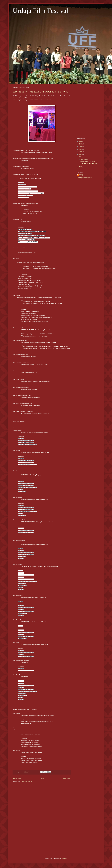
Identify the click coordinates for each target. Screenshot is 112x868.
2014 (81, 157)
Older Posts (66, 778)
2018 (81, 147)
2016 (81, 152)
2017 (81, 149)
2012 (81, 167)
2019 (81, 144)
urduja (81, 175)
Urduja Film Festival (40, 11)
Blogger (64, 858)
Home (42, 778)
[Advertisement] (88, 98)
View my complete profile (84, 178)
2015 (81, 154)
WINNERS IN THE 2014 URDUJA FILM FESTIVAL (40, 92)
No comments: (34, 772)
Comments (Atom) (26, 781)
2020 (81, 141)
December (84, 159)
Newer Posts (17, 778)
